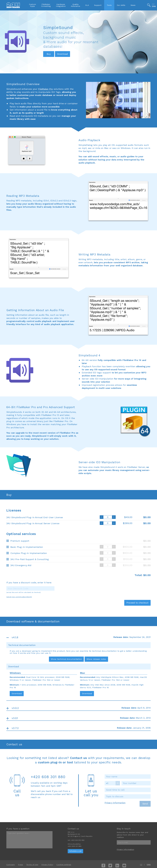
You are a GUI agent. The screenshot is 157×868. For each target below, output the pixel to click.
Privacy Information (115, 803)
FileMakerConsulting (46, 5)
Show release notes (96, 659)
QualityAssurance (75, 5)
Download (17, 694)
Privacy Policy (47, 865)
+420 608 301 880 (48, 777)
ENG (154, 6)
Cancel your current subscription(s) (19, 597)
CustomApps (33, 5)
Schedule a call (75, 851)
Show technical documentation (66, 659)
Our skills (121, 5)
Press (20, 865)
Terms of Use (32, 865)
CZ (153, 4)
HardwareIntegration (61, 5)
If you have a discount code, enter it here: (29, 582)
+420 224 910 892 (78, 840)
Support (98, 5)
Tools (109, 5)
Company (11, 865)
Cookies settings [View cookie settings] (64, 865)
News (133, 5)
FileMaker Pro (46, 89)
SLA (87, 5)
